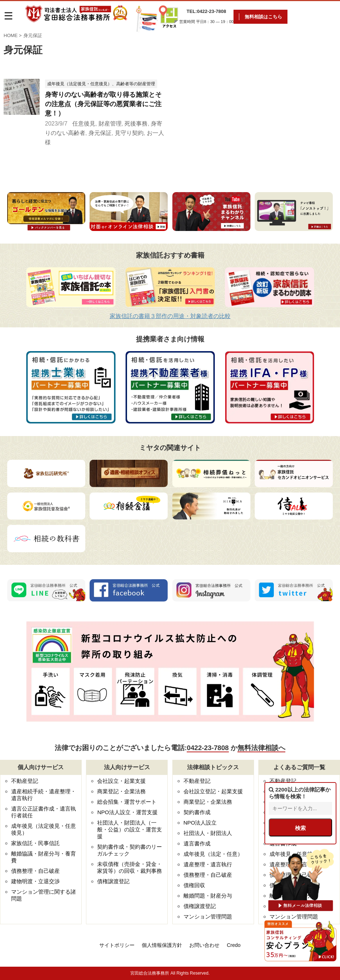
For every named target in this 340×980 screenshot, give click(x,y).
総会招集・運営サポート (127, 802)
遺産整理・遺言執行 (208, 864)
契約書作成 (197, 812)
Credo (234, 945)
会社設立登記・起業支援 (213, 791)
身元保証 (100, 133)
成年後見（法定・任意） (213, 854)
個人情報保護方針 (162, 945)
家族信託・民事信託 (35, 843)
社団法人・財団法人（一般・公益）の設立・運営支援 (130, 829)
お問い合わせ (204, 945)
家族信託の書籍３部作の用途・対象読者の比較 (170, 316)
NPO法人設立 (200, 823)
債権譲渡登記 (113, 881)
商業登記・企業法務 (121, 791)
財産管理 (110, 124)
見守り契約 (129, 133)
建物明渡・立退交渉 (35, 881)
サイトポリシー (117, 945)
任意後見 (84, 124)
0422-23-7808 (208, 748)
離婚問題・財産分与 (208, 896)
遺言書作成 (197, 843)
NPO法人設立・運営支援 (127, 812)
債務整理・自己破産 (35, 871)
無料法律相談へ (261, 748)
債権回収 (194, 885)
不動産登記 (25, 781)
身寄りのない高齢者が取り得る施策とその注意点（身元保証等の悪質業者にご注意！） (103, 104)
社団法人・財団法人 (208, 833)
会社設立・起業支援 (121, 781)
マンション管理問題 (208, 917)
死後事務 (136, 124)
